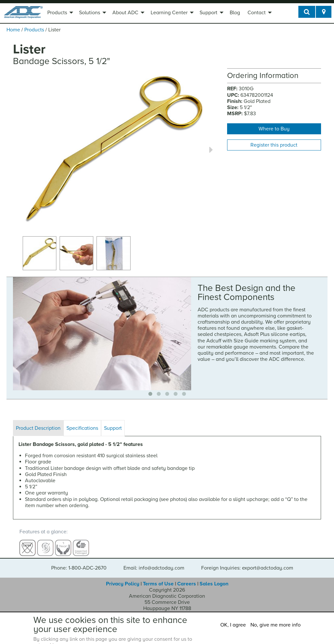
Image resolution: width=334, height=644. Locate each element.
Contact (257, 13)
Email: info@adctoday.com (154, 562)
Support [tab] (113, 428)
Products (57, 13)
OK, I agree (233, 625)
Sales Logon (214, 578)
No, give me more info (276, 625)
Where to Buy (274, 129)
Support (208, 13)
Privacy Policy (123, 578)
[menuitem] (59, 13)
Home (13, 30)
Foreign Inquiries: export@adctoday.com (247, 562)
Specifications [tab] (82, 428)
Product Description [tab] (38, 428)
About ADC (125, 13)
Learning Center (169, 13)
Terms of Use (158, 578)
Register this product (274, 145)
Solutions (90, 13)
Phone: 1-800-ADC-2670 (79, 562)
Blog (235, 13)
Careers (187, 578)
